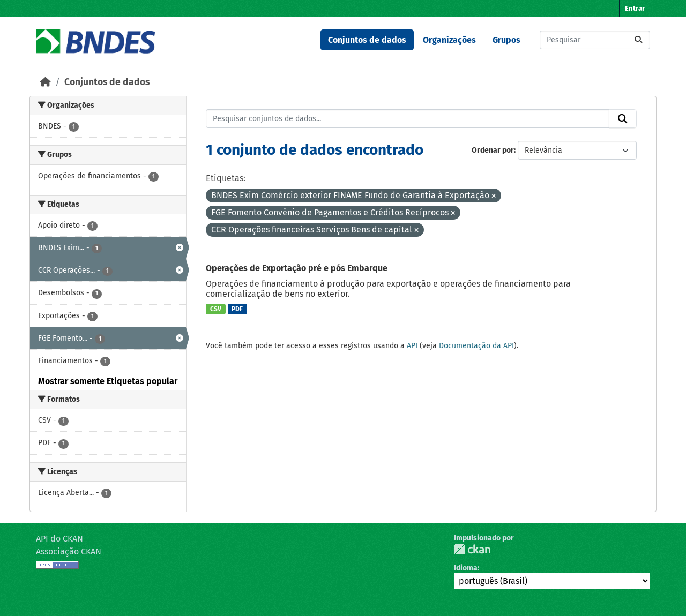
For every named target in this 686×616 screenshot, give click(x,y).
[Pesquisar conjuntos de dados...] (595, 40)
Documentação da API (476, 346)
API (412, 346)
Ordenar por (493, 150)
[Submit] (638, 40)
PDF (237, 309)
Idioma (466, 568)
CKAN (472, 549)
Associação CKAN (69, 551)
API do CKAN (59, 539)
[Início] (46, 82)
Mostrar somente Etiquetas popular (108, 381)
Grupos (506, 40)
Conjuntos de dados (367, 40)
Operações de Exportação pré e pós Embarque (297, 268)
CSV (216, 309)
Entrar (635, 8)
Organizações (449, 40)
